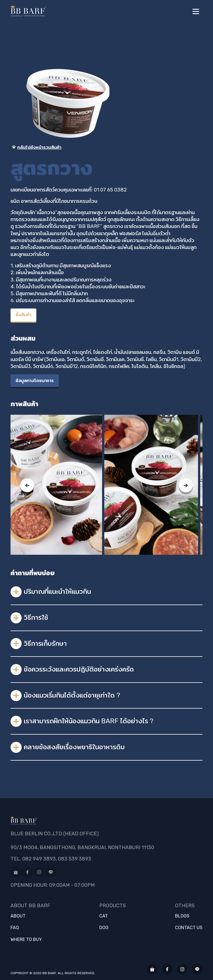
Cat (104, 916)
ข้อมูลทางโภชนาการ (35, 381)
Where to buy (26, 940)
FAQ (15, 928)
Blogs (182, 916)
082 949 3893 (39, 859)
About (18, 916)
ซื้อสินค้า (23, 315)
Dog (104, 928)
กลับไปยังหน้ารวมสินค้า (36, 147)
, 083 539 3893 (73, 859)
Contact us (189, 928)
